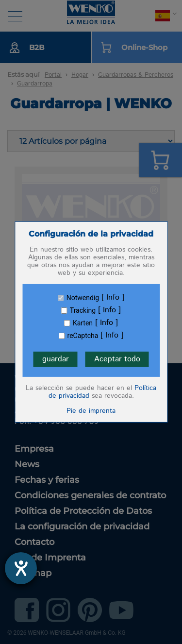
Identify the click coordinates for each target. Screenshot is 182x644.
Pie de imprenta (91, 411)
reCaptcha (83, 336)
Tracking (83, 310)
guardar (56, 359)
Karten (83, 323)
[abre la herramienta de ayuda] (21, 568)
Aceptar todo (117, 359)
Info (113, 298)
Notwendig (83, 298)
